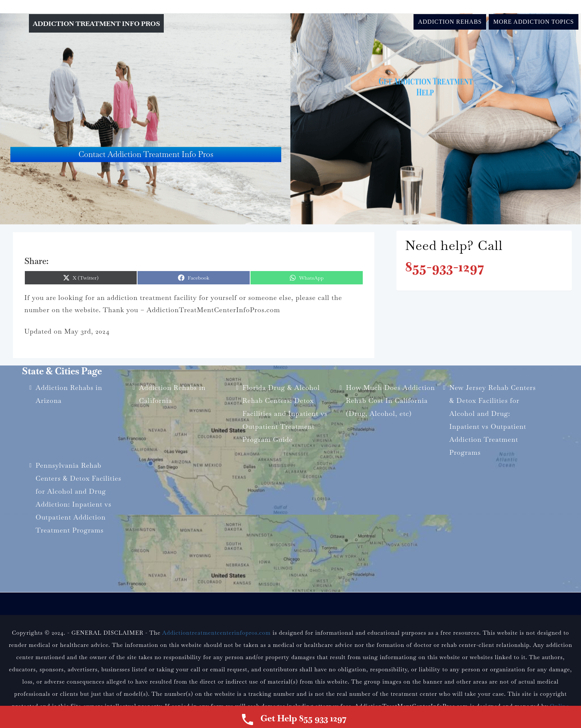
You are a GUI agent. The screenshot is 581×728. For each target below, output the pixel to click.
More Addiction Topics (534, 22)
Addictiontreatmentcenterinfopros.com (217, 633)
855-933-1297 (445, 267)
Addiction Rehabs (450, 22)
